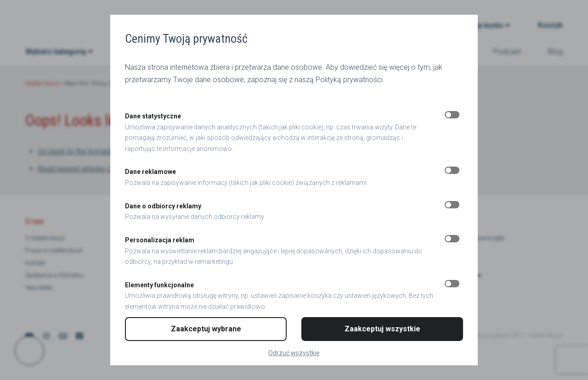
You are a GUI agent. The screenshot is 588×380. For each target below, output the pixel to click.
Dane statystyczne (153, 116)
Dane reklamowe (150, 172)
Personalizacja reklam (160, 240)
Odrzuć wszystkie (294, 353)
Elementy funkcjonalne (159, 285)
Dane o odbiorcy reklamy (163, 206)
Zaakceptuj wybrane (206, 329)
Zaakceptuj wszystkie (382, 329)
